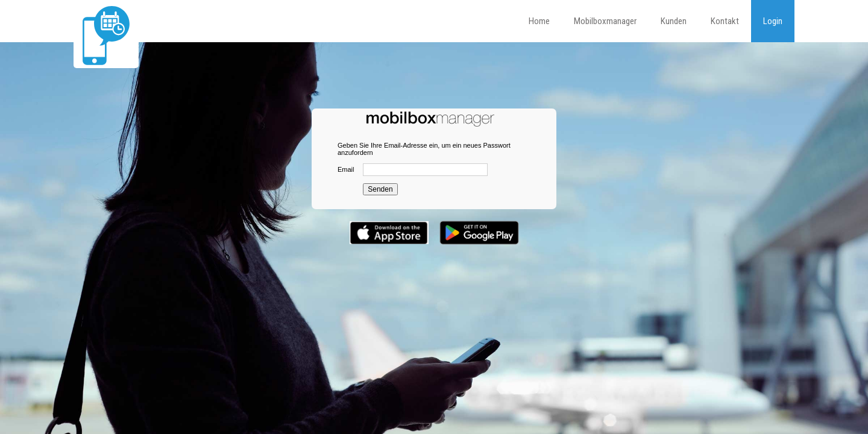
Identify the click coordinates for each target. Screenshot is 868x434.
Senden (380, 189)
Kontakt (725, 21)
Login (773, 21)
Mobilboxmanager (605, 21)
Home (539, 21)
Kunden (674, 21)
